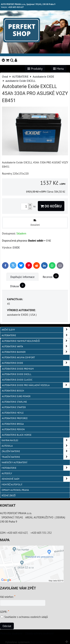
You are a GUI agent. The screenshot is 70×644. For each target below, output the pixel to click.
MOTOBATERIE (36, 468)
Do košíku (51, 206)
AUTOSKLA (36, 446)
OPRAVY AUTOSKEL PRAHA (15, 490)
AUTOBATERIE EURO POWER (16, 396)
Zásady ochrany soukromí (39, 633)
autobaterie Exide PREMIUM (18, 369)
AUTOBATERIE (36, 335)
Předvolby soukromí (11, 633)
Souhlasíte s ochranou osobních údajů (26, 617)
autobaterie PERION (13, 429)
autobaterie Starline (14, 402)
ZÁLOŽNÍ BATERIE (36, 451)
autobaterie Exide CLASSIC (17, 380)
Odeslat (7, 626)
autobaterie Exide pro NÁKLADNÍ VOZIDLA (36, 385)
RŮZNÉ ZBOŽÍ (9, 495)
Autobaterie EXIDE (36, 363)
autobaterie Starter (14, 407)
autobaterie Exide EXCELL (17, 374)
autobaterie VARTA (36, 346)
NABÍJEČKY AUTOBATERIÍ (14, 462)
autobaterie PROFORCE (15, 418)
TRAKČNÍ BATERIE (36, 457)
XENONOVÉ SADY (36, 479)
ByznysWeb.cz (39, 642)
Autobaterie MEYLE (13, 413)
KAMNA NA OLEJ (36, 440)
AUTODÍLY (7, 473)
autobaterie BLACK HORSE (17, 435)
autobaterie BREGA (13, 424)
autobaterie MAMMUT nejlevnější (36, 341)
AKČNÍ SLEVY (36, 330)
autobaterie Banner (36, 352)
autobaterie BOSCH (13, 391)
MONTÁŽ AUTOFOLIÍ (12, 485)
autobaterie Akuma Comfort (18, 357)
